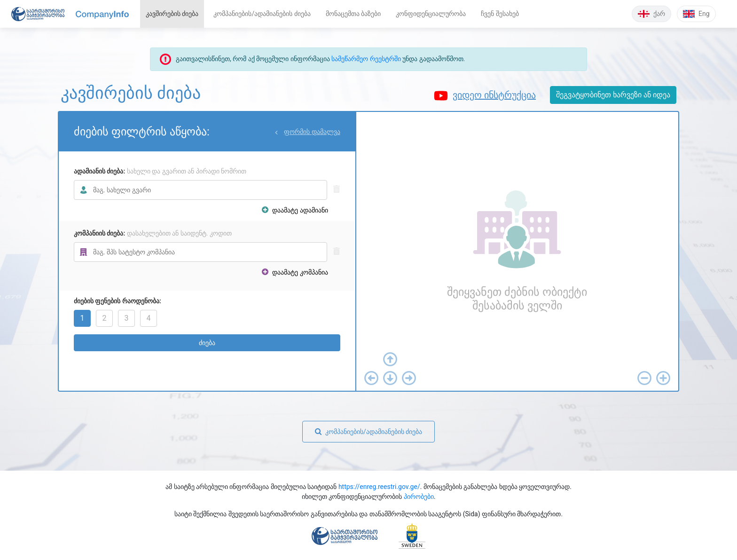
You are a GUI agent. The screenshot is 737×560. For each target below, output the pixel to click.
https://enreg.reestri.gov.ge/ (379, 487)
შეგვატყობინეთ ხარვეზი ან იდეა (613, 95)
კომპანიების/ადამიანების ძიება (262, 14)
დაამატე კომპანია (295, 272)
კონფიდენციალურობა (431, 14)
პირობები (419, 497)
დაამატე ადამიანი (295, 210)
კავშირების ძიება (172, 14)
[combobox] (200, 190)
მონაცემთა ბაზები (353, 14)
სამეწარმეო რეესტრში (366, 59)
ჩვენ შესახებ (500, 14)
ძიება (207, 343)
